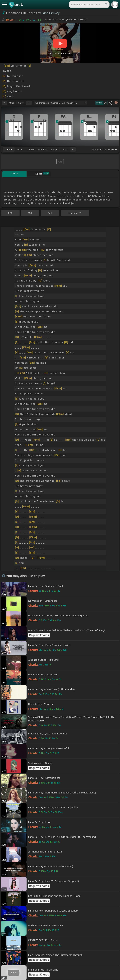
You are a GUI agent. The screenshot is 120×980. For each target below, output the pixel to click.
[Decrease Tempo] (4, 103)
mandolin (43, 149)
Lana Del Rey (51, 13)
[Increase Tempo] (29, 103)
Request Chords (39, 635)
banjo (54, 149)
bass (65, 149)
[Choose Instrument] (73, 149)
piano (20, 149)
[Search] (106, 4)
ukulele (31, 149)
